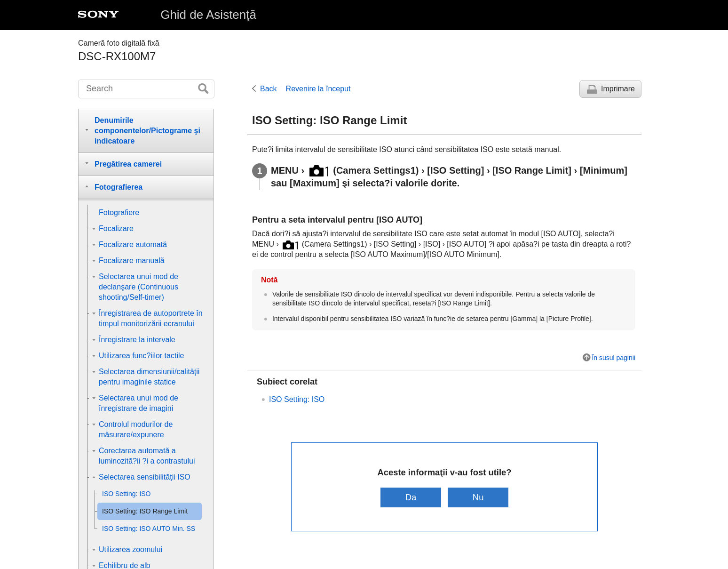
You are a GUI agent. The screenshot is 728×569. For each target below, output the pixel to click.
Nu (478, 497)
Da (411, 497)
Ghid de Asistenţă (208, 15)
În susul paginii (613, 358)
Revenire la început (318, 89)
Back (269, 89)
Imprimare (618, 89)
